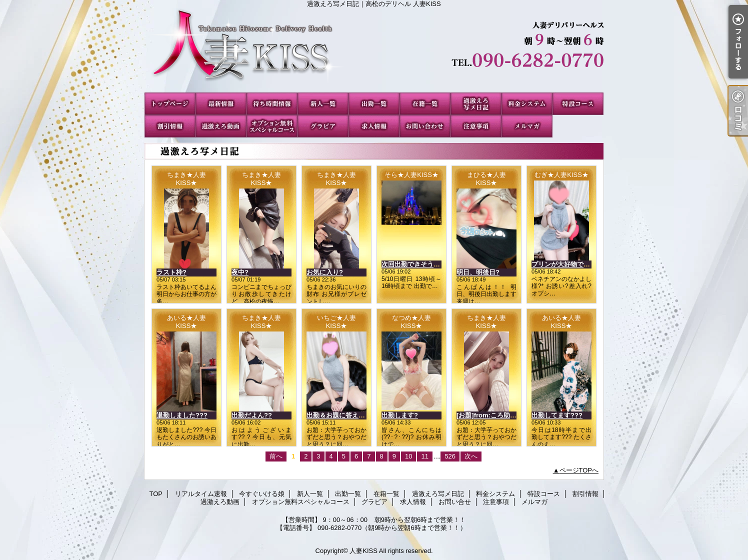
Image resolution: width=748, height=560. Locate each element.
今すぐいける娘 (272, 104)
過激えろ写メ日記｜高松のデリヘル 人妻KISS (374, 50)
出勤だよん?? (252, 415)
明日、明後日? (478, 272)
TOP (170, 104)
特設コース (578, 104)
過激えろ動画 (221, 126)
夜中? (240, 272)
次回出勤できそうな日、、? (422, 264)
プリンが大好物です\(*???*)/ (573, 264)
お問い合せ (425, 126)
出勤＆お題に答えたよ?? (343, 415)
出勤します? (400, 415)
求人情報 (374, 126)
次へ (471, 456)
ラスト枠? (171, 272)
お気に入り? (325, 272)
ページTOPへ (579, 470)
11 (424, 456)
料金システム (527, 104)
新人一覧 (323, 104)
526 (450, 456)
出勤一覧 (374, 104)
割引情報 (170, 126)
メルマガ (527, 126)
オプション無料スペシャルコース (272, 126)
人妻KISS (363, 551)
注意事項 (476, 126)
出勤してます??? (557, 415)
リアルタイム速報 (221, 104)
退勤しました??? (182, 415)
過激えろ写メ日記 (476, 104)
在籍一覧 (425, 104)
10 (408, 456)
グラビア (323, 126)
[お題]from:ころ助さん (490, 415)
